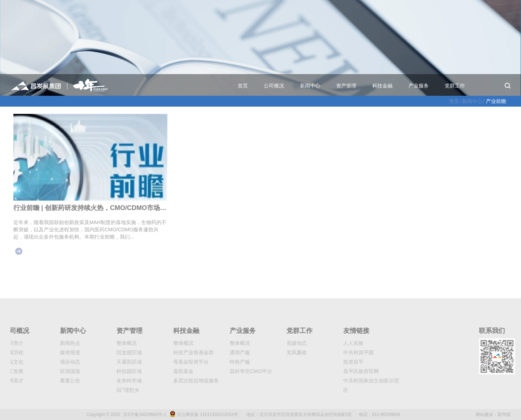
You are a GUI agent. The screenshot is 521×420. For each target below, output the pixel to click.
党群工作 (455, 86)
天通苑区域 (109, 362)
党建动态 (276, 343)
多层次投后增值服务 (175, 381)
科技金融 (382, 86)
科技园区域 (109, 371)
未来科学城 (109, 381)
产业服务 (419, 86)
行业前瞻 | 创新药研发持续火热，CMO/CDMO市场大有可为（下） (90, 208)
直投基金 (163, 371)
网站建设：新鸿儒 (493, 415)
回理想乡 (108, 390)
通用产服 (220, 352)
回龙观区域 (109, 352)
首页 (243, 86)
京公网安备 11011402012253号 (207, 415)
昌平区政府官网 (340, 371)
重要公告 (50, 381)
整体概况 (106, 343)
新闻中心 (310, 86)
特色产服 (220, 362)
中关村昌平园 (338, 352)
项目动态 (50, 362)
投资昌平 (333, 362)
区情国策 (50, 371)
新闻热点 (50, 343)
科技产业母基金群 (173, 352)
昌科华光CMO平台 (231, 371)
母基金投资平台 (170, 362)
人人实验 (333, 343)
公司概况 (274, 86)
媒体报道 (50, 352)
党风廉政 (276, 352)
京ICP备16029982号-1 (145, 415)
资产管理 (346, 86)
